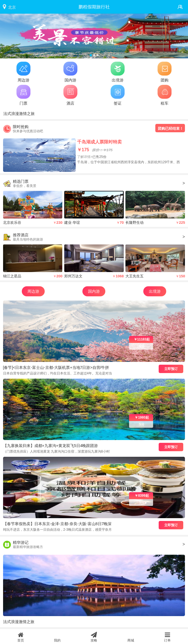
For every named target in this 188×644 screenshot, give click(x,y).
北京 (12, 7)
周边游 (33, 291)
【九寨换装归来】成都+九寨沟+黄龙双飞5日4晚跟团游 (51, 446)
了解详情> (85, 157)
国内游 (94, 291)
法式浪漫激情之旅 (19, 114)
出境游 (155, 291)
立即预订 (171, 369)
